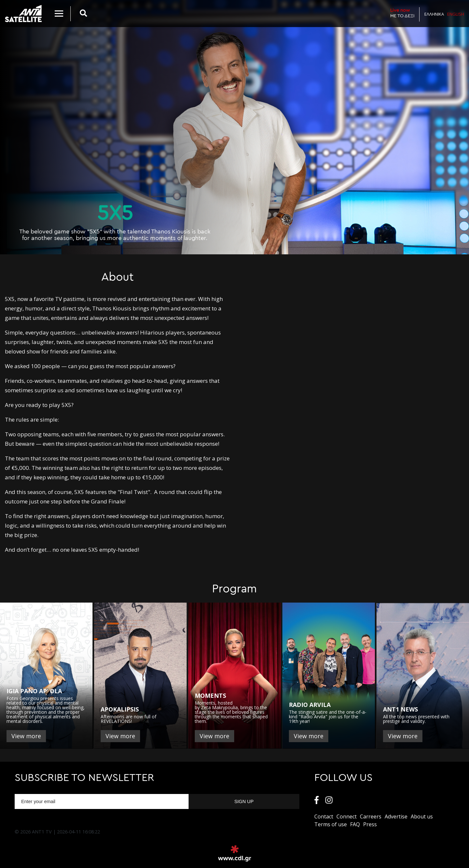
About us (422, 816)
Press (370, 824)
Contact (324, 816)
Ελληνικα (434, 14)
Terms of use (331, 824)
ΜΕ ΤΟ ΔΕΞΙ (402, 13)
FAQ (355, 824)
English (456, 14)
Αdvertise (396, 816)
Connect (347, 816)
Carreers (371, 816)
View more (26, 736)
